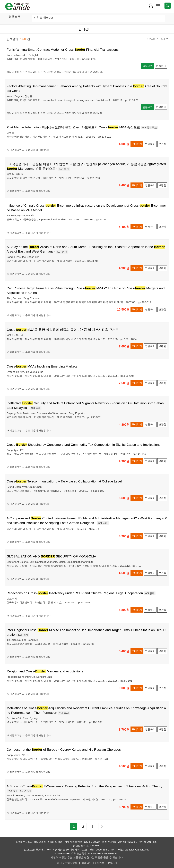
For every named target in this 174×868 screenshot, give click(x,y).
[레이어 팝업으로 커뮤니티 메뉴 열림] (158, 6)
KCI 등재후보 (149, 127)
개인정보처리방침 (67, 863)
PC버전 (112, 863)
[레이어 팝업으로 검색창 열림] (168, 6)
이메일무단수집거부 (93, 863)
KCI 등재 (64, 169)
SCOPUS (26, 791)
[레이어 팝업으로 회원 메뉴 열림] (151, 6)
